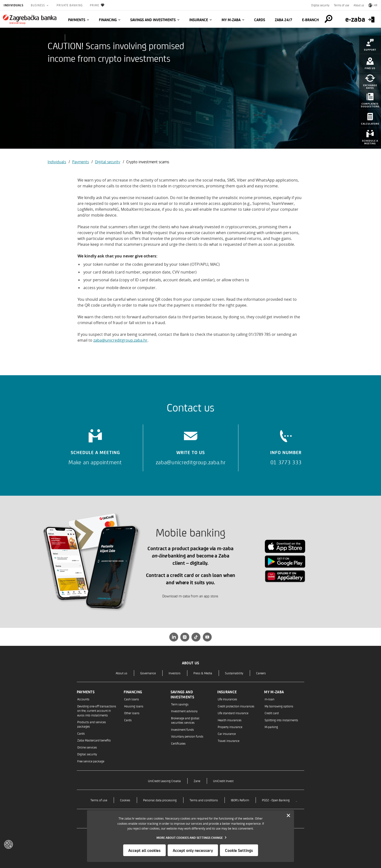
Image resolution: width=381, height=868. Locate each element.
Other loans (132, 713)
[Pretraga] (329, 19)
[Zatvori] (288, 816)
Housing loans (134, 706)
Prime (97, 5)
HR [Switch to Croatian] (373, 5)
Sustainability (234, 673)
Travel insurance (229, 741)
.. (296, 800)
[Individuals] (30, 19)
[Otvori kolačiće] (9, 844)
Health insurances (230, 720)
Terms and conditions (204, 800)
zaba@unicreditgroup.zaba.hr (120, 340)
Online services (87, 747)
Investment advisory (184, 711)
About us (359, 5)
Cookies (125, 800)
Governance (148, 673)
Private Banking (70, 5)
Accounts (83, 699)
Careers (261, 673)
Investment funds (182, 729)
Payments (77, 20)
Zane (197, 781)
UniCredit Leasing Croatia (164, 781)
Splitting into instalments (281, 720)
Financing (108, 20)
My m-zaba (231, 20)
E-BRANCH (310, 20)
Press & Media (203, 673)
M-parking (271, 727)
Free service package (91, 761)
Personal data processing (160, 800)
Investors (175, 673)
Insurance (199, 20)
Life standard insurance (233, 713)
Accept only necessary (193, 850)
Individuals (14, 5)
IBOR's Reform (240, 800)
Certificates (178, 743)
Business (38, 5)
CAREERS (78, 38)
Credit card (272, 713)
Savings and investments (153, 20)
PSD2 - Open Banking (276, 800)
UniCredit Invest (223, 781)
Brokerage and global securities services (185, 720)
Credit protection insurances (236, 706)
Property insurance (230, 727)
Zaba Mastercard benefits (94, 740)
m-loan (269, 699)
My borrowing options (279, 706)
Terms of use (342, 5)
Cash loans (132, 699)
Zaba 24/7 (284, 20)
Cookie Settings (239, 850)
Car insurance (227, 734)
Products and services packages (92, 724)
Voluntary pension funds (187, 736)
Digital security (320, 5)
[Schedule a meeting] (95, 445)
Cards (260, 20)
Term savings (180, 704)
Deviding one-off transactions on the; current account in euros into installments (97, 711)
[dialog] (190, 836)
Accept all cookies (144, 850)
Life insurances (227, 699)
